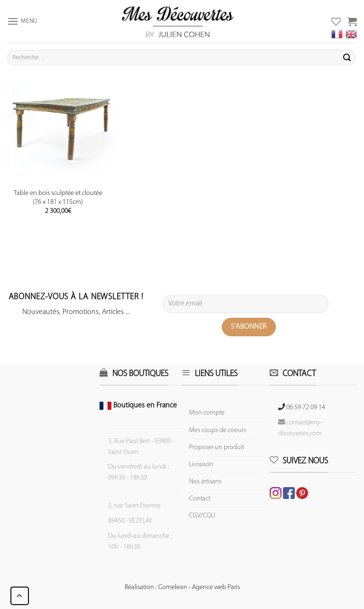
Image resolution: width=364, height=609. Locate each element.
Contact (200, 499)
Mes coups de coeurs (218, 430)
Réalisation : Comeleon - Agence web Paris (182, 587)
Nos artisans (205, 482)
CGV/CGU (202, 516)
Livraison (201, 465)
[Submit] (347, 58)
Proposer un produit (217, 448)
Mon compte (207, 413)
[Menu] (22, 21)
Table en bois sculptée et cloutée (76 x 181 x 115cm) (58, 198)
